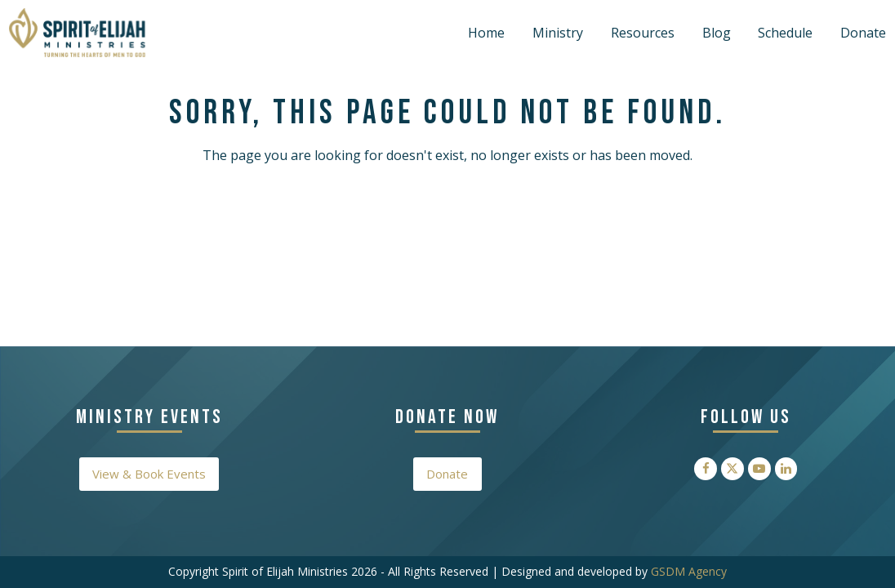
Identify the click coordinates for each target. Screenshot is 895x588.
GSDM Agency (689, 571)
